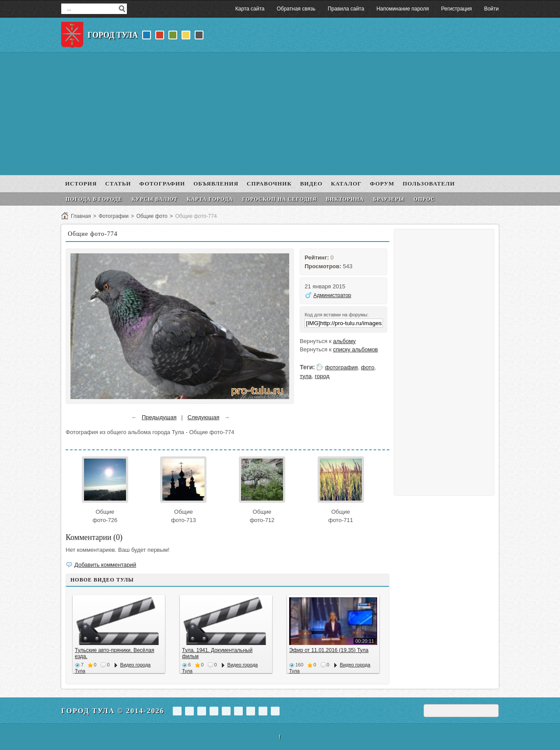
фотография (341, 367)
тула (306, 376)
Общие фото (152, 216)
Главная (81, 216)
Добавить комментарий (105, 565)
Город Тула (113, 35)
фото (368, 367)
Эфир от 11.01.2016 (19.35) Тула (329, 650)
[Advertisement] (280, 114)
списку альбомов (355, 349)
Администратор (332, 295)
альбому (344, 341)
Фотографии (114, 216)
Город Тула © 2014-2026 (113, 711)
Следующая (204, 417)
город (322, 376)
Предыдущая (159, 417)
